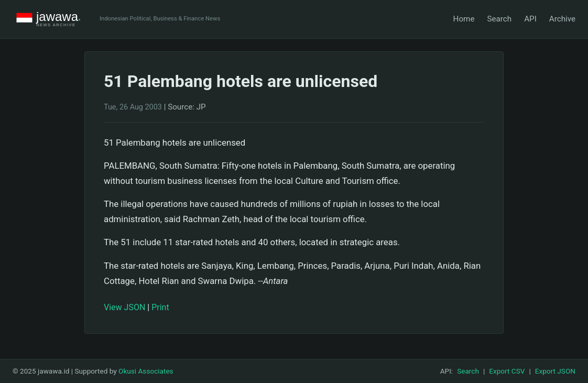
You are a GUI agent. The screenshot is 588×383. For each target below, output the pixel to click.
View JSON (124, 307)
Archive (562, 19)
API (530, 19)
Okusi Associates (146, 371)
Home (464, 19)
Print (160, 307)
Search (499, 19)
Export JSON (555, 371)
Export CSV (507, 371)
